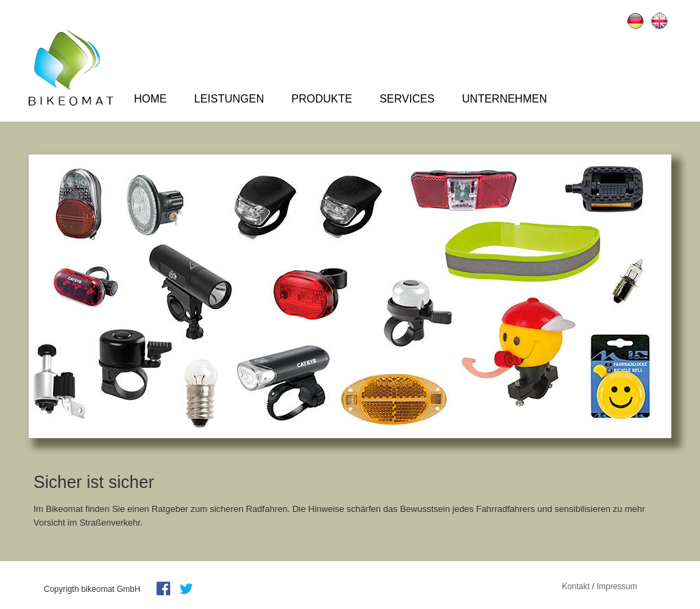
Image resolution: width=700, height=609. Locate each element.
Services (407, 99)
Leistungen (229, 99)
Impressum (617, 586)
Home (150, 99)
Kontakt (576, 586)
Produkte (322, 99)
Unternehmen (504, 99)
